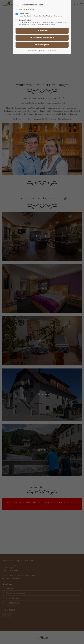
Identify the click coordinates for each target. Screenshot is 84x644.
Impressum (41, 51)
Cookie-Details (51, 51)
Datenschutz (32, 51)
